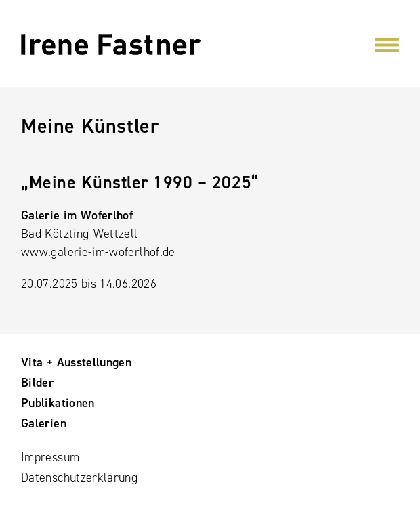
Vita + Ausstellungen (76, 362)
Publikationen (58, 403)
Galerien (44, 423)
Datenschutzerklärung (79, 477)
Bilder (37, 383)
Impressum (50, 457)
